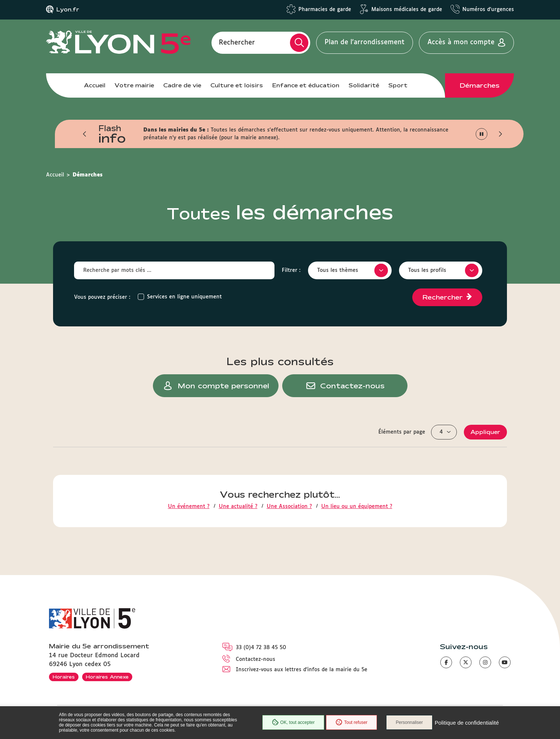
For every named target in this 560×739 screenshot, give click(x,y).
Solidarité (364, 85)
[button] (85, 134)
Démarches (480, 85)
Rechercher (237, 42)
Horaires (64, 677)
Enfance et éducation (306, 85)
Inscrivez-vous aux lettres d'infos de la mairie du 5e (302, 670)
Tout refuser (351, 722)
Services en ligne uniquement (184, 297)
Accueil (95, 85)
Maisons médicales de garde (407, 10)
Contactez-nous (255, 659)
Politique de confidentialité (467, 723)
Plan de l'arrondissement (365, 42)
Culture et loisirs (237, 85)
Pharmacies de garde (325, 10)
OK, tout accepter (293, 722)
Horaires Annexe (107, 677)
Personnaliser (409, 722)
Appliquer (485, 432)
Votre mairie (134, 85)
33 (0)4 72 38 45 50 (261, 648)
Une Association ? (289, 507)
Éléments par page (402, 432)
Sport (398, 85)
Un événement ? (189, 507)
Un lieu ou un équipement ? (357, 507)
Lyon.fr (68, 10)
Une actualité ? (238, 507)
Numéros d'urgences (488, 10)
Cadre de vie (182, 85)
